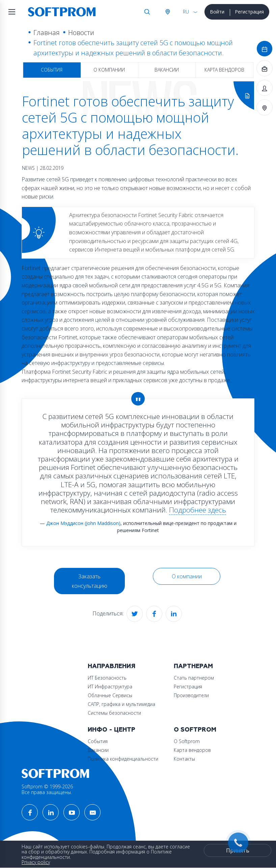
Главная (47, 33)
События (52, 70)
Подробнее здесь (198, 510)
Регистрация (249, 12)
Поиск (147, 12)
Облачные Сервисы (110, 695)
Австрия (167, 12)
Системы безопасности (114, 713)
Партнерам (193, 666)
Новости (81, 33)
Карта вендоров (224, 70)
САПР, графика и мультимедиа (121, 704)
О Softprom (195, 730)
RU (186, 12)
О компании (109, 70)
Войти (217, 12)
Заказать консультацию (90, 581)
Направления (112, 666)
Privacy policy (36, 862)
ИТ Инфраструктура (110, 687)
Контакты (184, 759)
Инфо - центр (112, 730)
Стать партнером (194, 678)
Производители (191, 695)
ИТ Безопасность (107, 678)
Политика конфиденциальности (123, 759)
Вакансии (167, 70)
